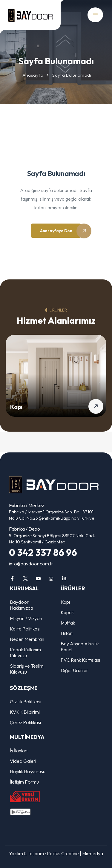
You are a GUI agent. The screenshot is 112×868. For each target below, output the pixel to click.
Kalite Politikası (25, 629)
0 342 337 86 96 (43, 552)
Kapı (16, 407)
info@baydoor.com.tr (31, 564)
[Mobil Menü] (97, 15)
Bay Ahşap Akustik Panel (80, 647)
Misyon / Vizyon (26, 618)
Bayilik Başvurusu (28, 771)
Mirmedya (93, 853)
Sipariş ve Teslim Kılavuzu (27, 669)
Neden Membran (27, 639)
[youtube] (38, 578)
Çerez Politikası (25, 722)
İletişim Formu (24, 782)
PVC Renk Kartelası (80, 660)
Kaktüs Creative (63, 853)
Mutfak (68, 623)
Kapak (67, 612)
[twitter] (25, 578)
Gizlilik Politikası (26, 702)
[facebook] (12, 578)
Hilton (67, 633)
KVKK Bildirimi (25, 712)
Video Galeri (23, 761)
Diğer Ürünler (74, 670)
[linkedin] (64, 578)
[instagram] (51, 578)
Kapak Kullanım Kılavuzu (25, 652)
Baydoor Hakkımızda (22, 605)
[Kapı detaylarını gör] (96, 406)
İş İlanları (19, 751)
